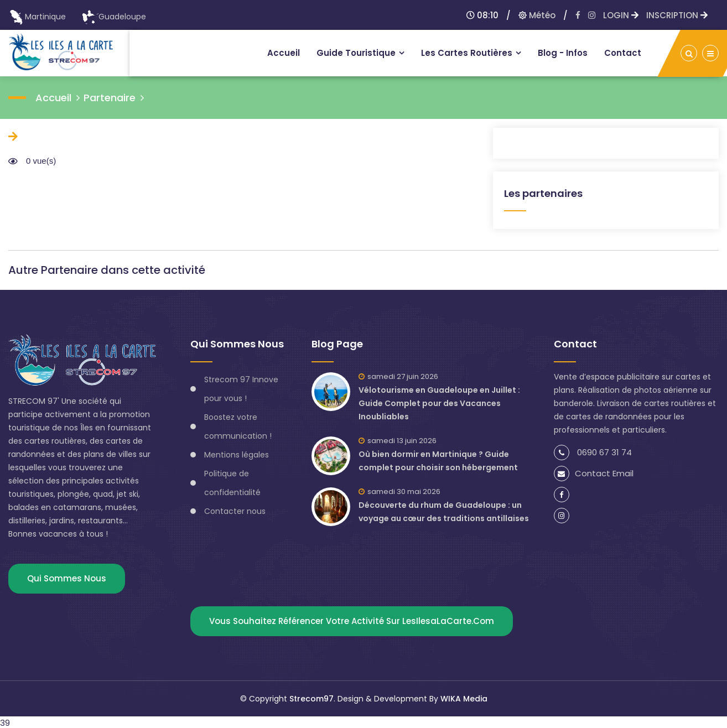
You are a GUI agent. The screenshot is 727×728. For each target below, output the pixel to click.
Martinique (37, 17)
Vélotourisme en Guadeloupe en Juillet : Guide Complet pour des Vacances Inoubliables (439, 403)
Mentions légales (237, 455)
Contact (623, 53)
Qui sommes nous (67, 578)
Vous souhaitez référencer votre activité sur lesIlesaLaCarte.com (352, 621)
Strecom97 (311, 699)
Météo (537, 15)
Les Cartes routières (467, 53)
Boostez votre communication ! (238, 427)
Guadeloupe (114, 17)
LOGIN (621, 15)
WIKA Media (464, 699)
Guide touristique (356, 53)
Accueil (284, 53)
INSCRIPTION (677, 15)
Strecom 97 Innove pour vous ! (241, 389)
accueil (53, 98)
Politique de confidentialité (232, 483)
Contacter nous (235, 511)
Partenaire (110, 98)
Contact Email (594, 473)
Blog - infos (563, 53)
